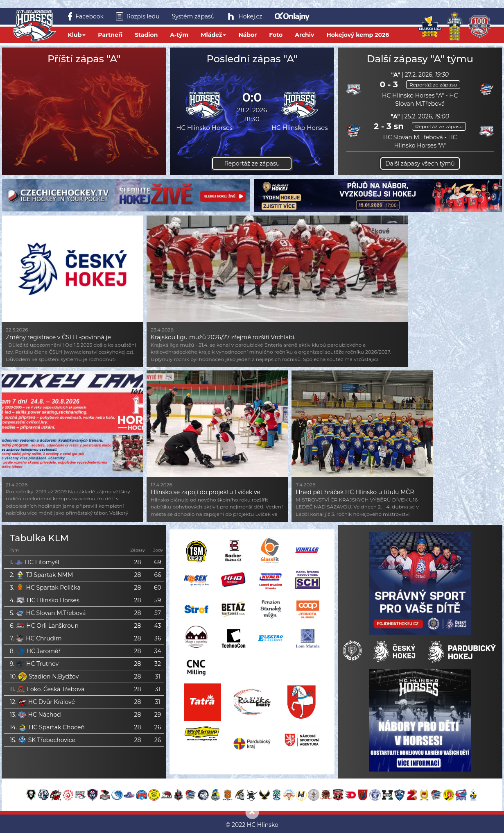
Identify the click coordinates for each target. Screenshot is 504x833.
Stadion (146, 35)
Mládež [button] (213, 35)
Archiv (304, 35)
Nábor (247, 35)
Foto (276, 35)
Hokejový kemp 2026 (358, 35)
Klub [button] (77, 35)
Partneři (110, 35)
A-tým (179, 35)
